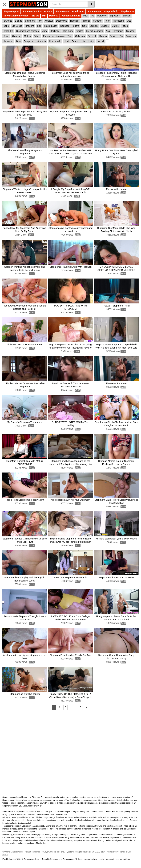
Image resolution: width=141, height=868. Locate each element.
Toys (70, 36)
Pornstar (54, 16)
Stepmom (30, 21)
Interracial (41, 41)
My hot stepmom (95, 31)
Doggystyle (62, 21)
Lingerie (105, 26)
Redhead (65, 26)
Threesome (119, 21)
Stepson (130, 31)
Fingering (30, 26)
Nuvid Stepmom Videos (16, 16)
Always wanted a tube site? (53, 852)
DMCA (5, 855)
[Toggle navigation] (6, 4)
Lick (39, 26)
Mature (115, 26)
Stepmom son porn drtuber (70, 11)
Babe (6, 26)
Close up (17, 36)
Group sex (131, 36)
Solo (85, 26)
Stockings (55, 31)
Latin (83, 41)
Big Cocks (17, 26)
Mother (28, 36)
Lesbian (94, 26)
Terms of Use (126, 852)
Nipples (79, 31)
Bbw (18, 41)
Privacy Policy (112, 852)
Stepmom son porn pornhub (102, 11)
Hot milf (100, 41)
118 (79, 707)
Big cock (92, 36)
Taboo (37, 36)
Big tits (76, 26)
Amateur (49, 21)
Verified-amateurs (71, 16)
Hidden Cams (71, 41)
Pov (40, 21)
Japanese (8, 41)
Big (121, 36)
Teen (108, 21)
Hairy (91, 41)
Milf (44, 16)
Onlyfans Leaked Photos (13, 852)
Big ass (103, 36)
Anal (108, 31)
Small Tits (8, 31)
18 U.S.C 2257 (99, 852)
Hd (93, 16)
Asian (6, 36)
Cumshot (98, 21)
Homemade (55, 41)
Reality (113, 36)
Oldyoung (80, 36)
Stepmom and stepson (28, 31)
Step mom (68, 31)
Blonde (19, 21)
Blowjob (127, 16)
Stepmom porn (11, 11)
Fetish (125, 26)
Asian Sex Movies (33, 852)
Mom (44, 31)
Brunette (8, 21)
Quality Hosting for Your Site (79, 852)
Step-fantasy (127, 11)
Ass (129, 21)
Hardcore (102, 16)
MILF (86, 16)
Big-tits (35, 16)
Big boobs (115, 16)
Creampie (118, 31)
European (29, 41)
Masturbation (51, 26)
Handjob (74, 21)
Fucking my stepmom (54, 36)
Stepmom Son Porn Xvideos (37, 11)
